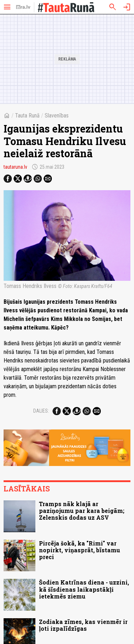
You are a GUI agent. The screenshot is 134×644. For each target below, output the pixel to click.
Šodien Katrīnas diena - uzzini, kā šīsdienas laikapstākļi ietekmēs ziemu (84, 589)
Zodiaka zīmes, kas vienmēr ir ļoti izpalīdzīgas (83, 625)
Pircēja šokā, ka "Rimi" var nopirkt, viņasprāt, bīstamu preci (80, 550)
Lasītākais (27, 489)
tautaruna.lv (15, 167)
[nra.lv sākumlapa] (23, 7)
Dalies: (41, 411)
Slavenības (57, 116)
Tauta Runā (27, 116)
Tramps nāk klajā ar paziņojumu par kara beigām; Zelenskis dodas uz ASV (82, 511)
